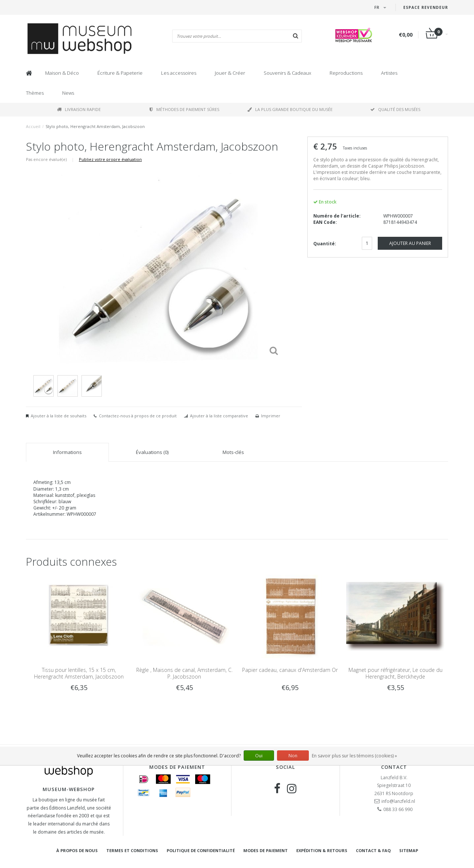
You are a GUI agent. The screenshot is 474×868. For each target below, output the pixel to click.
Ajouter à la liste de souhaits (59, 416)
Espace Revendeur (426, 7)
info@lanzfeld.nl (398, 801)
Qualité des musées (395, 109)
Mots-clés (233, 452)
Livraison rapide (79, 109)
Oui (259, 756)
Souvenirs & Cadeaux (287, 73)
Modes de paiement (266, 850)
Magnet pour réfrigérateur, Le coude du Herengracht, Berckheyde (395, 673)
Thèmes (35, 93)
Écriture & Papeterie (120, 73)
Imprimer (271, 416)
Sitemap (409, 850)
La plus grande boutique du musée (290, 109)
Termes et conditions (132, 850)
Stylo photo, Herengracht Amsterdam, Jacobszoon (95, 126)
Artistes (389, 73)
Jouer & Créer (230, 73)
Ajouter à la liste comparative (219, 416)
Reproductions (346, 73)
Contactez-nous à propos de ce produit (138, 416)
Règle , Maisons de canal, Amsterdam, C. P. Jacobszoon (184, 673)
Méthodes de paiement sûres (184, 109)
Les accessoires (179, 73)
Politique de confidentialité (201, 850)
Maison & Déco (62, 73)
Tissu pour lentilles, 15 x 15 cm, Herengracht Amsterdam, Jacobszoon (79, 673)
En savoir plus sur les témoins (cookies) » (354, 756)
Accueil (33, 126)
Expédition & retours (322, 850)
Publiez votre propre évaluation (110, 159)
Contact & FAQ (373, 850)
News (68, 93)
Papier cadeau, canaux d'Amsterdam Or (290, 670)
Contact (394, 767)
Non (293, 756)
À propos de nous (77, 850)
